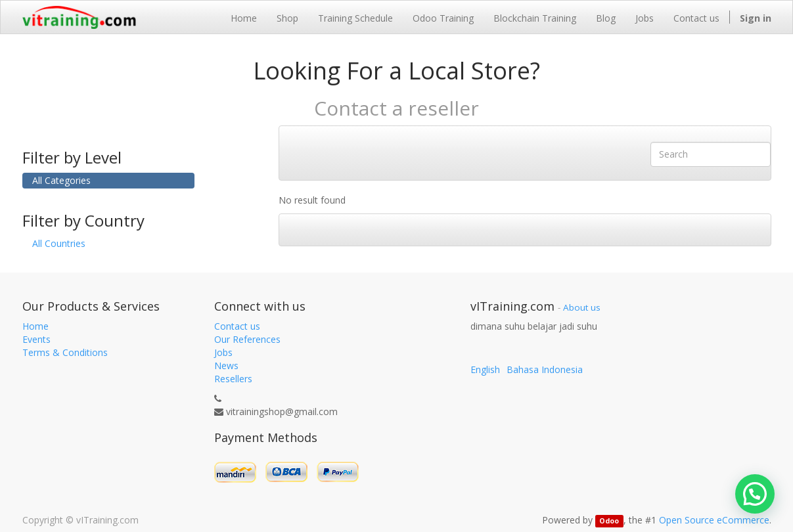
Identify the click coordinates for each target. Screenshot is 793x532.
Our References (247, 339)
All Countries (59, 243)
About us (582, 307)
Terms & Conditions (65, 352)
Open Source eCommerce (714, 520)
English (485, 369)
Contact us (237, 326)
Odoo (609, 521)
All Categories (61, 180)
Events (36, 339)
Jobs (223, 352)
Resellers (233, 379)
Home (35, 326)
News (226, 366)
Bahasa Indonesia (545, 369)
